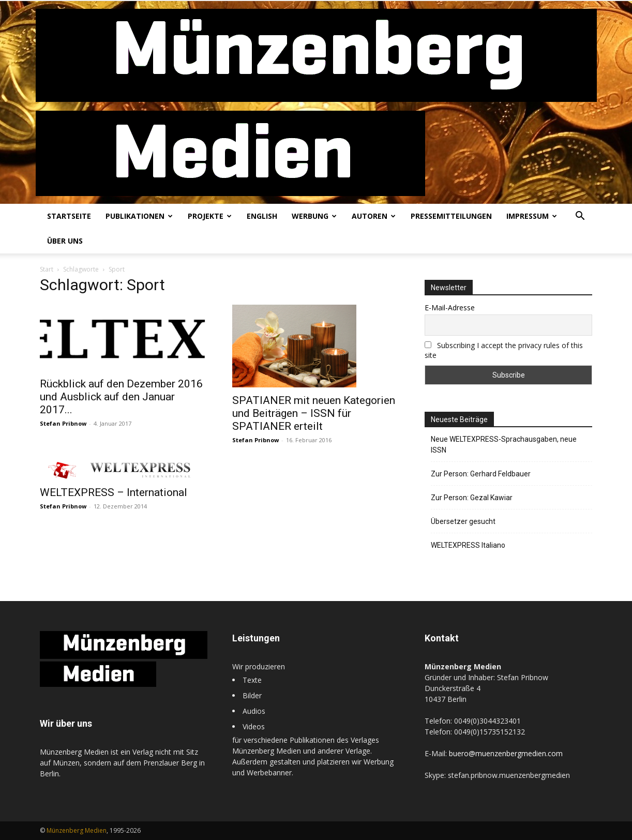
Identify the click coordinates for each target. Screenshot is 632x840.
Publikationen (139, 216)
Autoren (374, 216)
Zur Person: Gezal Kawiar (472, 498)
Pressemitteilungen (451, 216)
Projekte (210, 216)
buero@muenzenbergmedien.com (506, 753)
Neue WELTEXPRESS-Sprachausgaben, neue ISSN (504, 445)
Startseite (69, 216)
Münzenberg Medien (77, 830)
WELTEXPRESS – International (114, 492)
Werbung (314, 216)
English (262, 216)
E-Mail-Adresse (450, 307)
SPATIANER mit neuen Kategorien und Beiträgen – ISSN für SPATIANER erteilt (314, 413)
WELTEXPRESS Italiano (468, 545)
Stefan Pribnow (63, 423)
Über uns (65, 241)
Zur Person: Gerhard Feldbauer (481, 474)
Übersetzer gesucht (463, 521)
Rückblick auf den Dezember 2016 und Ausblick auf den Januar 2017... (121, 397)
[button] (580, 217)
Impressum (532, 216)
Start (47, 269)
